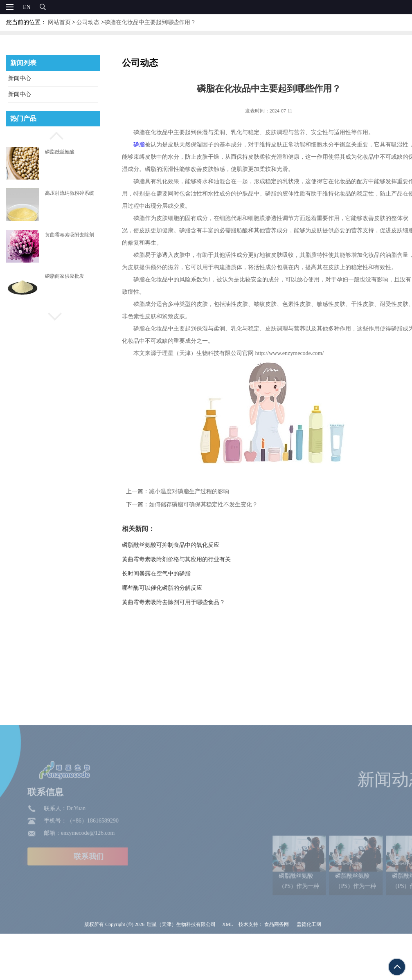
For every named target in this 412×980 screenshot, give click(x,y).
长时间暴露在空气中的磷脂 (169, 574)
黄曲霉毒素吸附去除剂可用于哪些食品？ (186, 602)
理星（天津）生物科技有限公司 (181, 968)
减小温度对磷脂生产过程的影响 (202, 491)
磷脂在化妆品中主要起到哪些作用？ (150, 22)
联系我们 (58, 900)
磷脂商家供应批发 (65, 276)
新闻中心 (20, 78)
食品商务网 (277, 968)
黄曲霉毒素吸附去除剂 (70, 235)
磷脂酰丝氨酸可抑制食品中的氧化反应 (183, 545)
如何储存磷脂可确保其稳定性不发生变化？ (216, 505)
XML (228, 968)
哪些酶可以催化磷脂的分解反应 (175, 588)
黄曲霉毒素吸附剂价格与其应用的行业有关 (189, 559)
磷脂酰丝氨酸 (60, 152)
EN (27, 7)
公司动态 (88, 22)
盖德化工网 (309, 968)
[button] (53, 135)
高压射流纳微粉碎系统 (70, 193)
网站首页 (59, 22)
